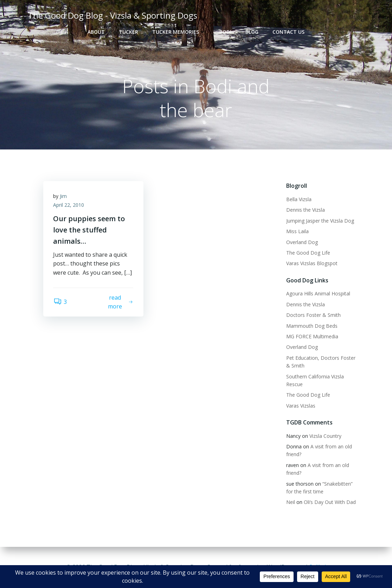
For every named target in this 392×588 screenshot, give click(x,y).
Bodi (225, 32)
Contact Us (288, 32)
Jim (64, 197)
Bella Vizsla (298, 200)
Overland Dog (302, 242)
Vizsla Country (325, 436)
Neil (290, 502)
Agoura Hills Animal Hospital (318, 294)
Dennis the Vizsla (305, 210)
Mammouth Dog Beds (311, 326)
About (96, 32)
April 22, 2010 (69, 206)
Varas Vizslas (300, 406)
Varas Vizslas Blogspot (311, 264)
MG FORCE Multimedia (312, 337)
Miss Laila (297, 232)
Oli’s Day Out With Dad (329, 502)
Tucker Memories (179, 32)
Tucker (128, 32)
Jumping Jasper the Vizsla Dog (320, 221)
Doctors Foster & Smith (313, 315)
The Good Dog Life (308, 253)
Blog (252, 32)
